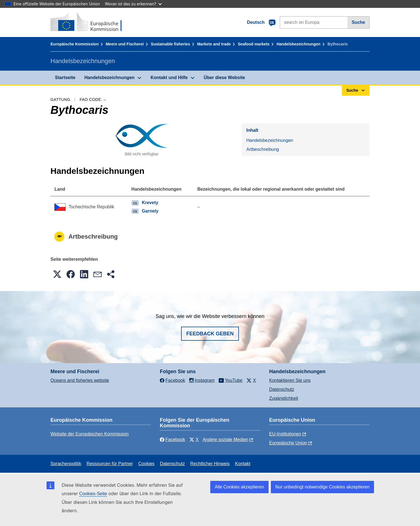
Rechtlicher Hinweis (210, 464)
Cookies (146, 464)
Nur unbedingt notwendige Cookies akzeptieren (322, 487)
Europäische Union (288, 443)
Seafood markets (254, 44)
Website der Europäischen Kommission (90, 434)
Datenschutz (282, 389)
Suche (358, 22)
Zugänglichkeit (284, 398)
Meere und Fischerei (125, 44)
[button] (57, 274)
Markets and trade (214, 44)
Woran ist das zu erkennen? (133, 4)
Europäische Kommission (75, 44)
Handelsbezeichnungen (298, 44)
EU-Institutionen (285, 434)
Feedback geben (210, 334)
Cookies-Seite (93, 494)
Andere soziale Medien (226, 440)
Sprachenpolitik (66, 464)
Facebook (172, 440)
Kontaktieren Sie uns (290, 380)
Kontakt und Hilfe (169, 78)
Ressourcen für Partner (110, 464)
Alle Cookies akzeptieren (239, 487)
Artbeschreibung (263, 149)
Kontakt (243, 464)
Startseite (65, 78)
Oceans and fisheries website (80, 380)
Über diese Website (224, 78)
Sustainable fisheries (170, 44)
